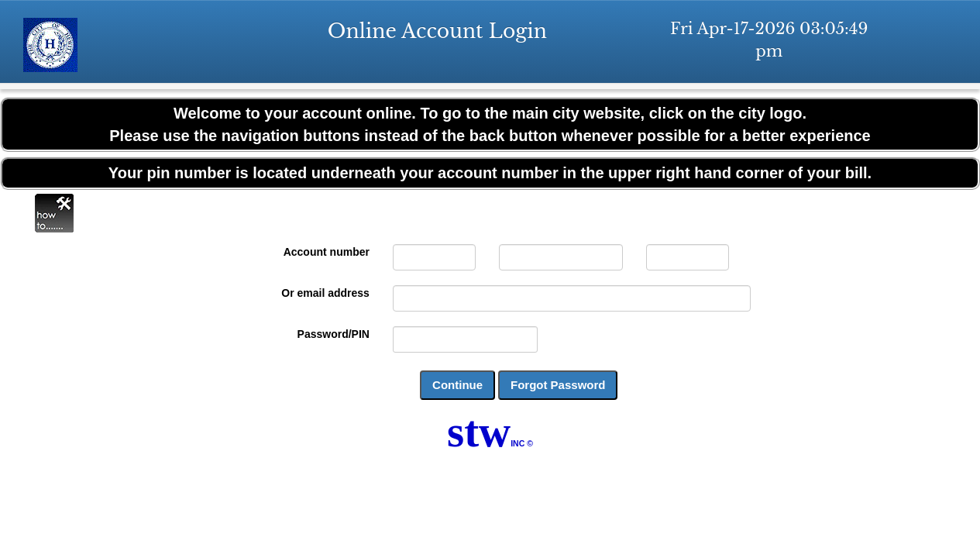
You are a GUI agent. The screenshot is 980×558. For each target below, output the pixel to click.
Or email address (325, 293)
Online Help (54, 213)
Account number (327, 252)
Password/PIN (334, 334)
